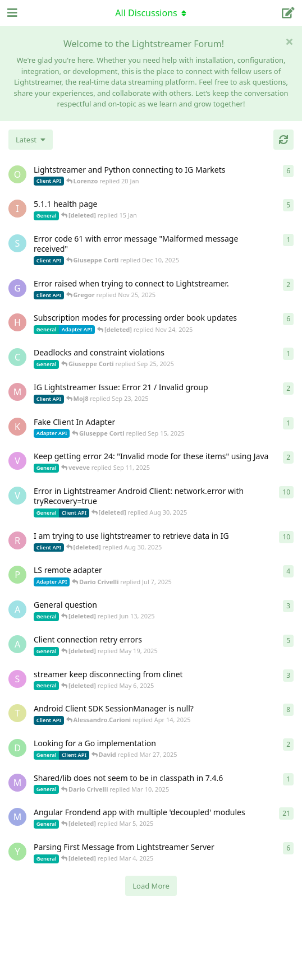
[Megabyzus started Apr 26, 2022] (17, 817)
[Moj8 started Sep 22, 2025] (17, 392)
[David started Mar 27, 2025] (17, 748)
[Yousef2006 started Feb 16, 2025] (17, 852)
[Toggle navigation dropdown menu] (151, 13)
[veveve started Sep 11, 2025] (17, 461)
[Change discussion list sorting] (31, 140)
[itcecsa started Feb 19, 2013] (17, 209)
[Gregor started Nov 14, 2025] (17, 288)
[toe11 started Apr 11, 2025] (17, 713)
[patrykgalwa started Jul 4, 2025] (17, 575)
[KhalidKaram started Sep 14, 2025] (17, 427)
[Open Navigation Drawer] (11, 13)
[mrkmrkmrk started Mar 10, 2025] (17, 783)
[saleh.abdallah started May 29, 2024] (17, 679)
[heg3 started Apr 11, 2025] (17, 322)
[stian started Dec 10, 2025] (17, 243)
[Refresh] (283, 140)
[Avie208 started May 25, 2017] (17, 609)
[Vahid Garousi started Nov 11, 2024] (17, 496)
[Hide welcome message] (289, 41)
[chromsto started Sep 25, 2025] (17, 357)
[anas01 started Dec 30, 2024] (17, 644)
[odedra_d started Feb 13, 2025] (17, 174)
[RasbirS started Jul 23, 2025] (17, 540)
